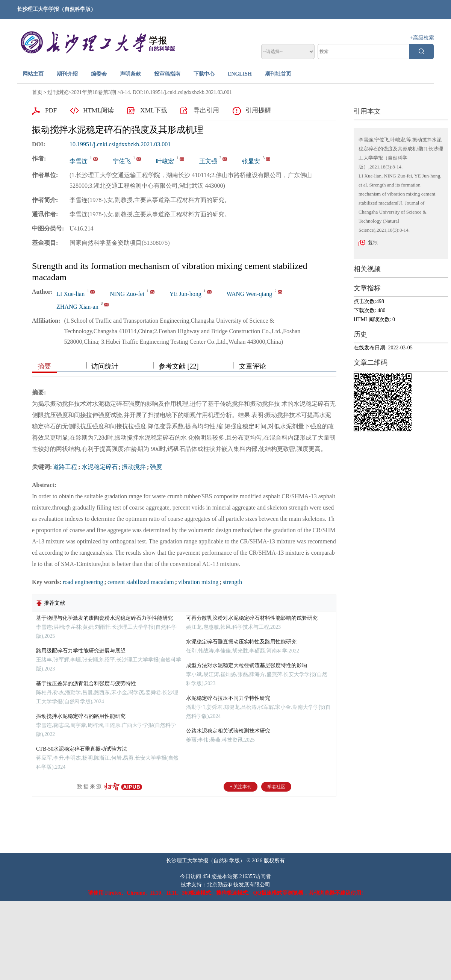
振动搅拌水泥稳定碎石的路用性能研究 (81, 716)
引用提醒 (258, 110)
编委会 (99, 74)
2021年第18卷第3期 (94, 92)
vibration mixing (198, 582)
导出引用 (206, 110)
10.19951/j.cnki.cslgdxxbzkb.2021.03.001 (120, 144)
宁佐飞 (122, 161)
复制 (373, 243)
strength (233, 582)
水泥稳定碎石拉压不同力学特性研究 (228, 698)
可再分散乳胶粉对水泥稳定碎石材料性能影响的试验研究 (252, 618)
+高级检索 (422, 38)
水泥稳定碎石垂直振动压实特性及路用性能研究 (241, 642)
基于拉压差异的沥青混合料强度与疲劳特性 (86, 683)
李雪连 (79, 161)
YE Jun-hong (185, 294)
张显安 (251, 161)
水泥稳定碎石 (100, 467)
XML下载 (154, 110)
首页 (37, 92)
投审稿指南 (167, 74)
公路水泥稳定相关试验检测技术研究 (228, 731)
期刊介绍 (67, 74)
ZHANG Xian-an (77, 307)
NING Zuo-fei (127, 294)
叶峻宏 (165, 161)
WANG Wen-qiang (250, 294)
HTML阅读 (98, 110)
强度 (156, 467)
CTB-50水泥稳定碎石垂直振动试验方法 (82, 749)
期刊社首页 (278, 74)
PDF (51, 110)
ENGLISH (240, 74)
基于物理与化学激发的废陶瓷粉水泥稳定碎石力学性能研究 (104, 618)
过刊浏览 (58, 92)
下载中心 (204, 74)
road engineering (83, 582)
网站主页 (33, 74)
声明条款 (130, 74)
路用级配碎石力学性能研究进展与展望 (81, 651)
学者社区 (276, 787)
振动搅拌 (134, 467)
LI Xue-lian (70, 294)
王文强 (208, 161)
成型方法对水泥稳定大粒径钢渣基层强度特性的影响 (247, 665)
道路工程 (65, 467)
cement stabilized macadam (141, 582)
